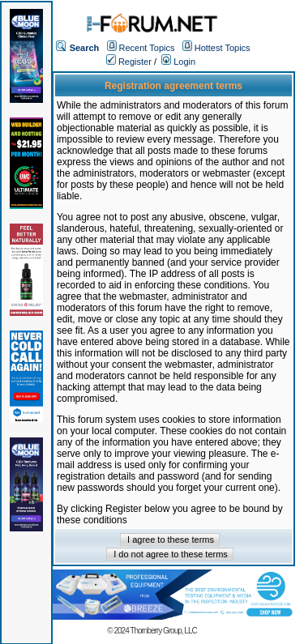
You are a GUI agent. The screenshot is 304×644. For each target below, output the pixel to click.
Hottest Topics (223, 48)
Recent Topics (147, 48)
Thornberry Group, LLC (163, 631)
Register (129, 62)
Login (178, 62)
